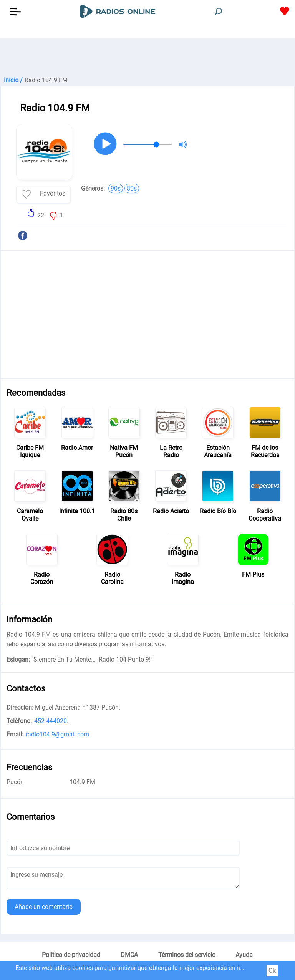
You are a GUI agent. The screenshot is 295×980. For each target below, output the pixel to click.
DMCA (129, 955)
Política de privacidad (71, 955)
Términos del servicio (187, 955)
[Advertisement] (147, 58)
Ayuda (244, 955)
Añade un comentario (44, 907)
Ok (272, 971)
